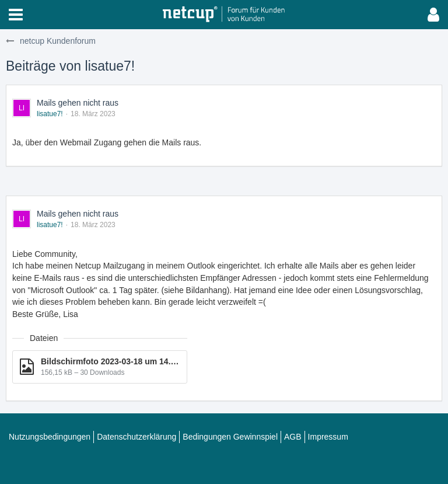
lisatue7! (50, 114)
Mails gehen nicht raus (78, 103)
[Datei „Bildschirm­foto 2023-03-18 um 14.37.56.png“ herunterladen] (100, 367)
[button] (16, 15)
